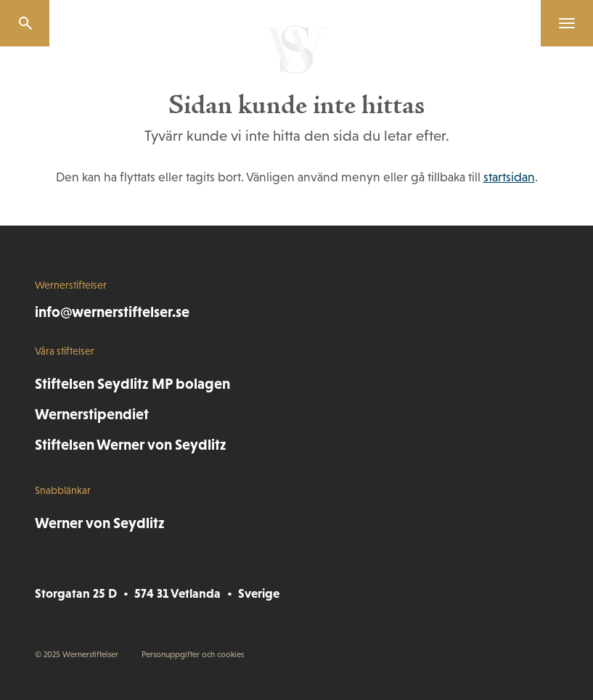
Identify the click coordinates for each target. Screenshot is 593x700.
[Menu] (561, 23)
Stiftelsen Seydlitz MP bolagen (132, 383)
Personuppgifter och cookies (193, 654)
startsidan (509, 177)
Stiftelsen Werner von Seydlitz (131, 444)
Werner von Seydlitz (100, 523)
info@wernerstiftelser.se (112, 312)
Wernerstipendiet (92, 414)
